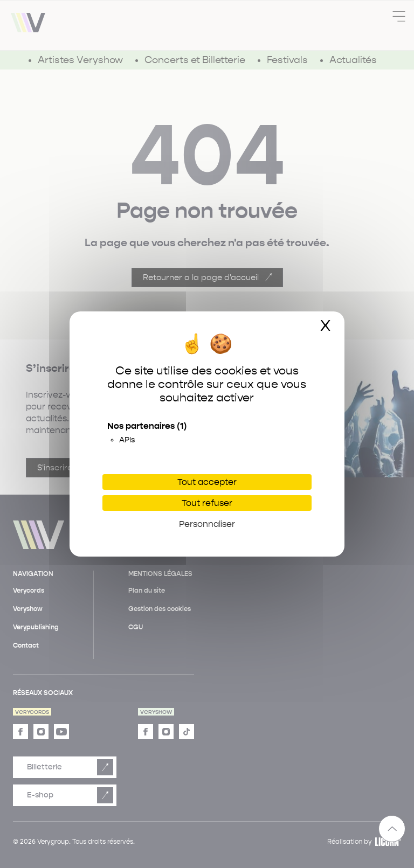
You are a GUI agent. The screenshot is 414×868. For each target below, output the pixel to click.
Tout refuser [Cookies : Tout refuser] (207, 503)
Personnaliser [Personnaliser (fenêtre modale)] (207, 524)
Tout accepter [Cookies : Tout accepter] (207, 482)
